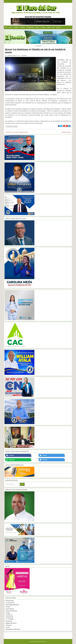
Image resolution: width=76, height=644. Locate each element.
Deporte (37, 27)
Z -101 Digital (10, 619)
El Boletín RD (10, 617)
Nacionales (16, 27)
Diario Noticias (10, 609)
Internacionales (30, 27)
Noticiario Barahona (12, 611)
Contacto (58, 27)
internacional (39, 46)
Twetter (43, 455)
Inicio (6, 27)
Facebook (10, 455)
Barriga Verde (10, 601)
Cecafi (8, 627)
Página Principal (24, 132)
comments (24, 56)
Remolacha (9, 621)
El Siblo (8, 607)
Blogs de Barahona (11, 623)
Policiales (43, 27)
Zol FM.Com (9, 615)
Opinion (49, 27)
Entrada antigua (66, 132)
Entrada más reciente (12, 132)
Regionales (23, 27)
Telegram (43, 460)
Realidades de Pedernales (13, 629)
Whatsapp (10, 460)
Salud (53, 27)
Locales (11, 27)
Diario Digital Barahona (12, 605)
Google (8, 613)
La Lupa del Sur (10, 603)
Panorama (9, 625)
